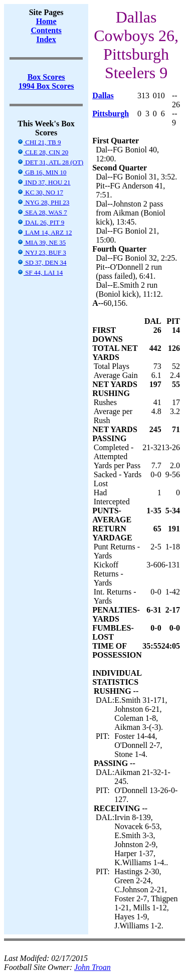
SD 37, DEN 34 (42, 262)
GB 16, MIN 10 (42, 172)
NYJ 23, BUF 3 (42, 252)
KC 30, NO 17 (40, 192)
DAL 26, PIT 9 (41, 222)
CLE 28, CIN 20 (43, 152)
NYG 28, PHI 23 (43, 202)
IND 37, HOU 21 (44, 182)
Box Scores (46, 77)
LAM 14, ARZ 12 (44, 232)
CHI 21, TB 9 (39, 142)
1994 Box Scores (46, 86)
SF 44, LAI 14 (40, 272)
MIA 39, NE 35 (41, 242)
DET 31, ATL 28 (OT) (50, 162)
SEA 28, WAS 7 (42, 212)
